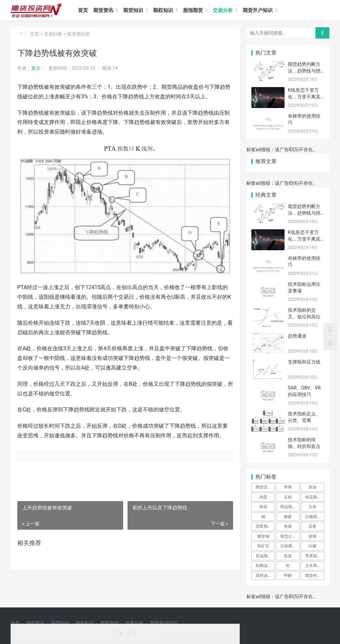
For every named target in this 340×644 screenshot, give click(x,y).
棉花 (263, 507)
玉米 (312, 507)
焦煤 (288, 526)
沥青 (312, 526)
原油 (312, 487)
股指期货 (193, 10)
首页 (83, 10)
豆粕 (288, 497)
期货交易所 (265, 487)
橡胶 (288, 517)
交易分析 (223, 10)
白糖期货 (313, 517)
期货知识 (133, 10)
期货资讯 (103, 10)
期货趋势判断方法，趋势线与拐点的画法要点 (304, 71)
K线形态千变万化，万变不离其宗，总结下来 (304, 97)
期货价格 (313, 576)
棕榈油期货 (265, 566)
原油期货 (264, 556)
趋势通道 (297, 336)
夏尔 (36, 68)
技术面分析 (79, 34)
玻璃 (312, 536)
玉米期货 (313, 566)
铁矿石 (263, 546)
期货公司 (288, 536)
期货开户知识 (258, 10)
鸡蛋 (263, 497)
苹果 (288, 487)
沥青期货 (264, 526)
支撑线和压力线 (304, 362)
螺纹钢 (263, 536)
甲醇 (288, 576)
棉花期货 (313, 497)
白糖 (312, 546)
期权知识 (163, 10)
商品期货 (288, 507)
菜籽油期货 (265, 576)
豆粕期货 (288, 546)
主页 (35, 34)
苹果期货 (313, 556)
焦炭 (288, 556)
